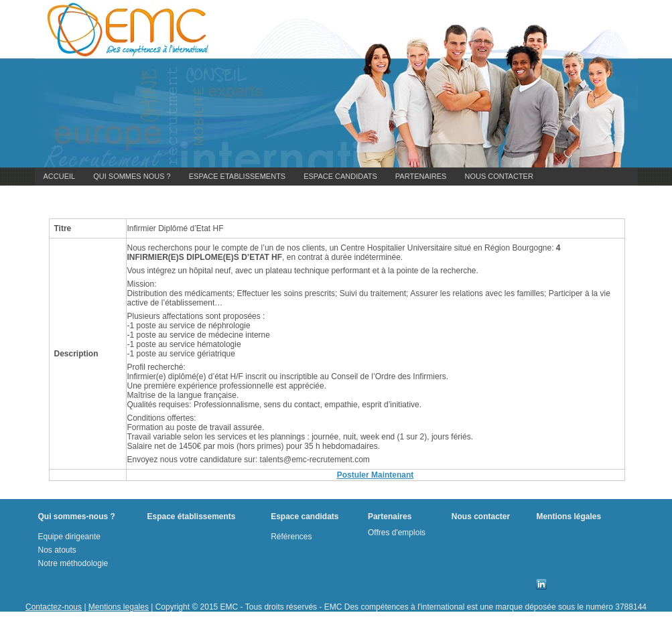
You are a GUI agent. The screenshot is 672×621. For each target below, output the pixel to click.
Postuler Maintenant (376, 475)
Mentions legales (119, 607)
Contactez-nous (54, 607)
